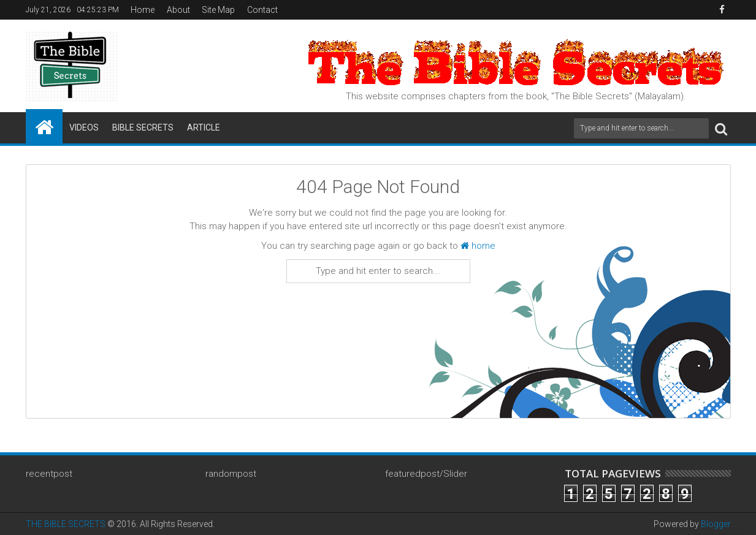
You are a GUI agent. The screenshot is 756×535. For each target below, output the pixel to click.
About (178, 10)
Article (204, 127)
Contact (262, 10)
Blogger (716, 524)
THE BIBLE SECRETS (66, 524)
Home (143, 10)
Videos (84, 127)
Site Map (218, 10)
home (478, 246)
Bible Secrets (143, 127)
